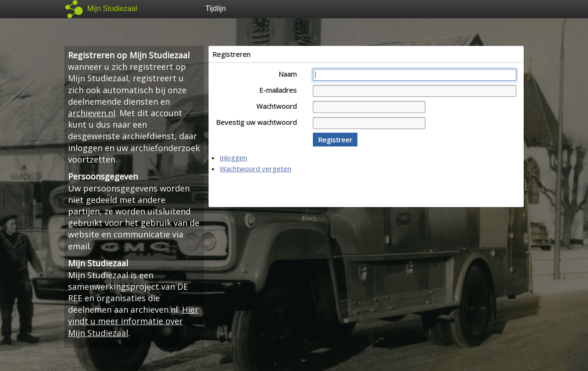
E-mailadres (280, 90)
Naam (290, 74)
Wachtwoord (279, 106)
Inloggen (233, 157)
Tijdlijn (216, 8)
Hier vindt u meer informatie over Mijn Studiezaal (133, 321)
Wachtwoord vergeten (255, 169)
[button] (335, 140)
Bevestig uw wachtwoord (259, 122)
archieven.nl (92, 113)
